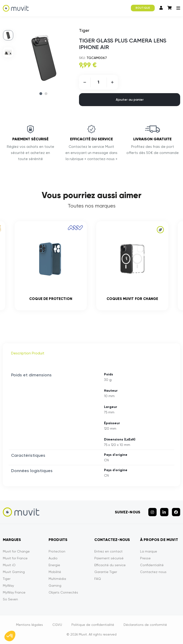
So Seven (10, 599)
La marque (149, 551)
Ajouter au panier (130, 100)
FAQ (98, 579)
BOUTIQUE (143, 8)
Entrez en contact (108, 551)
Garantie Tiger (106, 572)
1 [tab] (41, 94)
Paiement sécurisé (109, 558)
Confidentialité (152, 565)
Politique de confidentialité (93, 625)
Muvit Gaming (14, 572)
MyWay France (14, 592)
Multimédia (57, 579)
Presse (145, 558)
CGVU (57, 625)
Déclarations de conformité (145, 625)
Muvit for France (15, 558)
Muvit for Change (16, 551)
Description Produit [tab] (28, 353)
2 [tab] (46, 94)
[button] (10, 636)
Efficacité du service (110, 565)
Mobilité (55, 572)
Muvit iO (9, 565)
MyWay (8, 586)
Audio (53, 558)
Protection (57, 551)
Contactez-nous (153, 572)
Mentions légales (29, 625)
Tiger (7, 579)
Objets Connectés (63, 592)
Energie (54, 565)
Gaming (55, 586)
